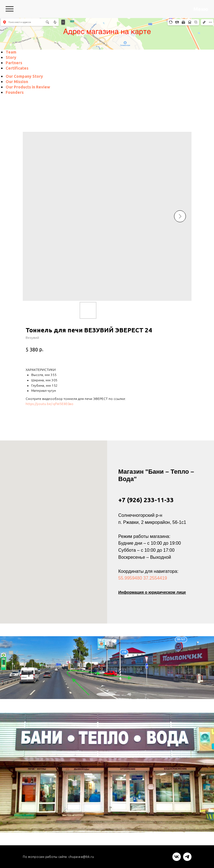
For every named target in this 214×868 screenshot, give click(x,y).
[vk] (177, 859)
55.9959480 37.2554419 (143, 578)
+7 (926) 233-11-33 (146, 500)
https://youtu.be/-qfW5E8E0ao (49, 404)
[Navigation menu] (10, 9)
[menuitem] (11, 52)
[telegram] (187, 859)
